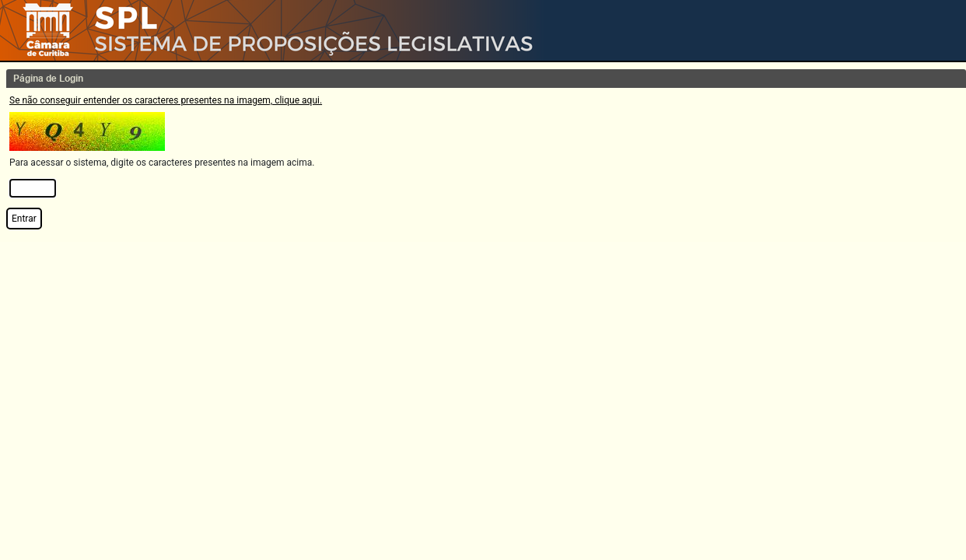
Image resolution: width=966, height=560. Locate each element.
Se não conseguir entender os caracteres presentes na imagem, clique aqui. (166, 100)
